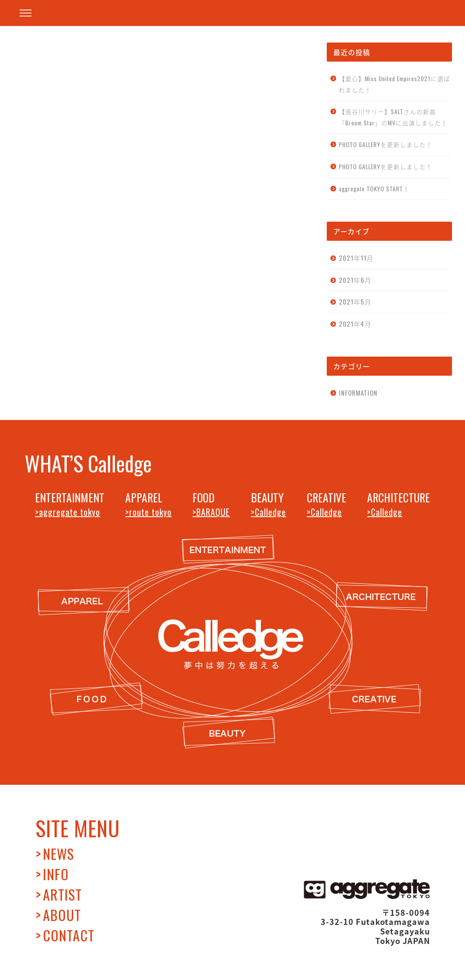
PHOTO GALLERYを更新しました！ (386, 144)
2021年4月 (355, 324)
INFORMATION (53, 387)
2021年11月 (356, 258)
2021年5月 (355, 302)
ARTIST (62, 894)
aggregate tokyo (70, 512)
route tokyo (150, 512)
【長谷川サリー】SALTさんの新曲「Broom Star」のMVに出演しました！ (393, 117)
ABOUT (62, 915)
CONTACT (69, 935)
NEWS (59, 854)
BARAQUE (213, 512)
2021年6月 (355, 280)
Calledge (270, 512)
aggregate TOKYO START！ (374, 189)
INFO (56, 874)
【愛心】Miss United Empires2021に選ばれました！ (395, 84)
